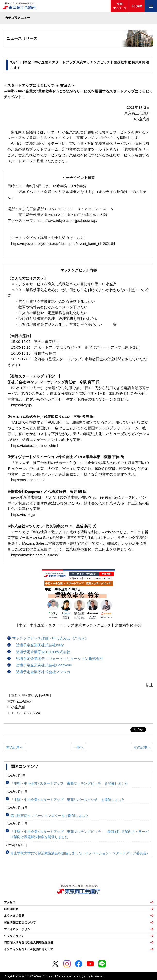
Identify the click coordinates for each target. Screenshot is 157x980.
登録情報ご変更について (20, 922)
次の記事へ (142, 747)
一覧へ (79, 747)
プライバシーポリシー (18, 929)
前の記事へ (15, 747)
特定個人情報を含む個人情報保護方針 (29, 942)
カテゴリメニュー (17, 18)
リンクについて (14, 936)
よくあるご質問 (14, 916)
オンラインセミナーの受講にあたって (29, 949)
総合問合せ (11, 909)
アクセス (10, 902)
